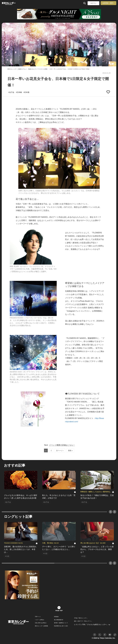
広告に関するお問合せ (41, 623)
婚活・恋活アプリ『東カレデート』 (83, 621)
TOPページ (38, 617)
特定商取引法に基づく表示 (61, 626)
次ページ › (60, 450)
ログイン (93, 3)
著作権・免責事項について (61, 623)
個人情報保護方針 (59, 620)
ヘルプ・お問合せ (40, 620)
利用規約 (56, 617)
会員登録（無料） (108, 3)
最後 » (70, 450)
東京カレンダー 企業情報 (41, 626)
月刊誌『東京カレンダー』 (81, 618)
